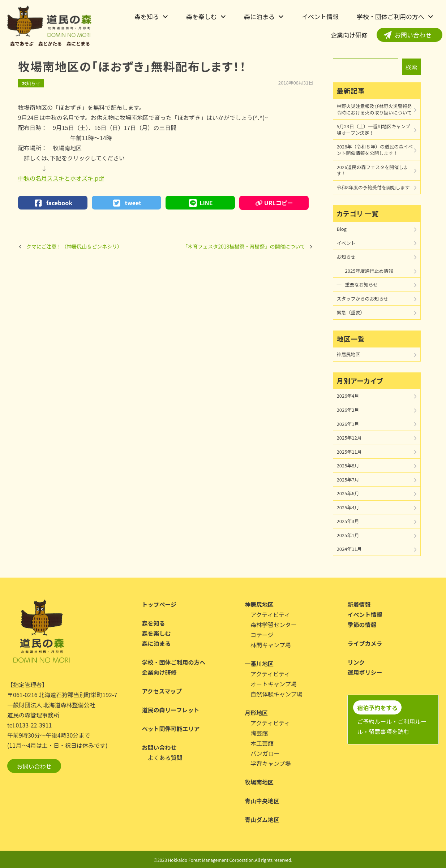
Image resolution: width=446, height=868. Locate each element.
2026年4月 (348, 396)
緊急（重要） (351, 312)
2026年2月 (348, 410)
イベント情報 (320, 16)
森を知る (147, 16)
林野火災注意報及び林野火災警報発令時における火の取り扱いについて (374, 109)
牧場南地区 (259, 782)
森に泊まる (259, 16)
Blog (342, 229)
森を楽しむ (201, 16)
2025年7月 (348, 480)
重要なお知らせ (362, 284)
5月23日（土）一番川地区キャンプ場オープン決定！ (374, 129)
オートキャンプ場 (274, 684)
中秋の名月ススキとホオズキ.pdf (61, 178)
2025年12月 (349, 438)
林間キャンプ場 (271, 645)
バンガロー (265, 753)
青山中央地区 (262, 801)
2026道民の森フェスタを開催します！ (373, 170)
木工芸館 (262, 743)
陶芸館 (259, 733)
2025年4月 (348, 507)
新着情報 (359, 604)
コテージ (262, 635)
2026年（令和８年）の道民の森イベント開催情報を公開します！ (375, 150)
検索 (411, 67)
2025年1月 (348, 535)
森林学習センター (274, 625)
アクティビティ (270, 614)
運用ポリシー (365, 672)
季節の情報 (362, 625)
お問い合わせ (413, 35)
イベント (346, 243)
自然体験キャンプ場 (276, 694)
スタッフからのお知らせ (363, 299)
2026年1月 (348, 424)
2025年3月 (348, 521)
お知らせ (31, 83)
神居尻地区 (349, 354)
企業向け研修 (349, 35)
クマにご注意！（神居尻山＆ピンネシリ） (74, 246)
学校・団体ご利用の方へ (391, 16)
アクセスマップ (162, 691)
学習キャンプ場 (271, 763)
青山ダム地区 (262, 820)
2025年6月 (348, 493)
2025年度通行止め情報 (369, 271)
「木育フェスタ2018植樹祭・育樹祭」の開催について (244, 246)
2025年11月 (349, 452)
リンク (356, 662)
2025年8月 (348, 465)
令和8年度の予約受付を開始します (373, 187)
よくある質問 (165, 757)
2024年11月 (349, 549)
